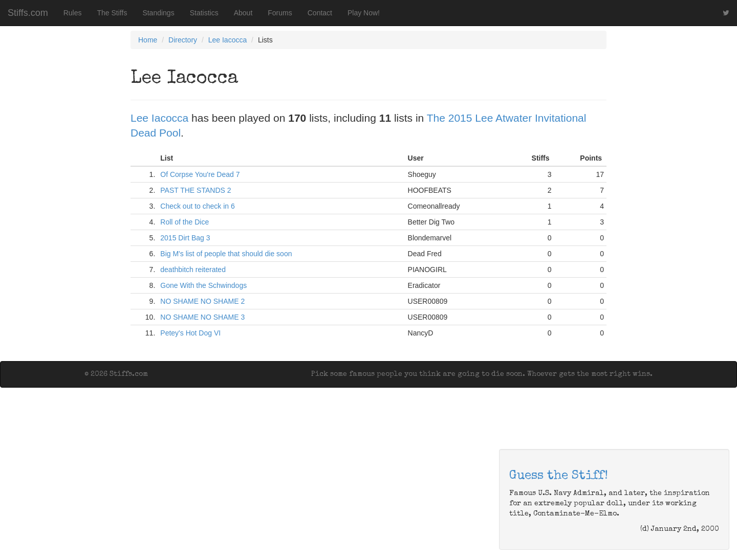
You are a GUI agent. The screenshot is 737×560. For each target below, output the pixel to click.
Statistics (204, 13)
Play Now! (364, 13)
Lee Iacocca (228, 40)
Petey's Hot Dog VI (190, 333)
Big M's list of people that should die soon (226, 254)
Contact (320, 13)
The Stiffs (112, 13)
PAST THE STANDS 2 (196, 190)
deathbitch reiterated (193, 270)
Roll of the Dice (185, 222)
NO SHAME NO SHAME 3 (202, 317)
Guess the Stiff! (559, 476)
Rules (73, 13)
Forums (280, 13)
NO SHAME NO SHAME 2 (202, 301)
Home (148, 40)
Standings (158, 13)
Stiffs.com (28, 13)
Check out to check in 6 (198, 206)
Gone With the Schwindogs (203, 285)
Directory (183, 40)
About (243, 13)
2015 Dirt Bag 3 (185, 238)
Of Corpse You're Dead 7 (200, 174)
